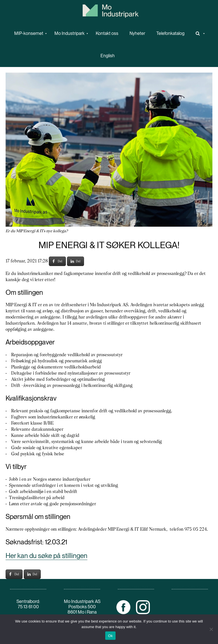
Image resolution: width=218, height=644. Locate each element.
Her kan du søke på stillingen (46, 556)
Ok (110, 636)
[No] (211, 629)
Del (57, 261)
